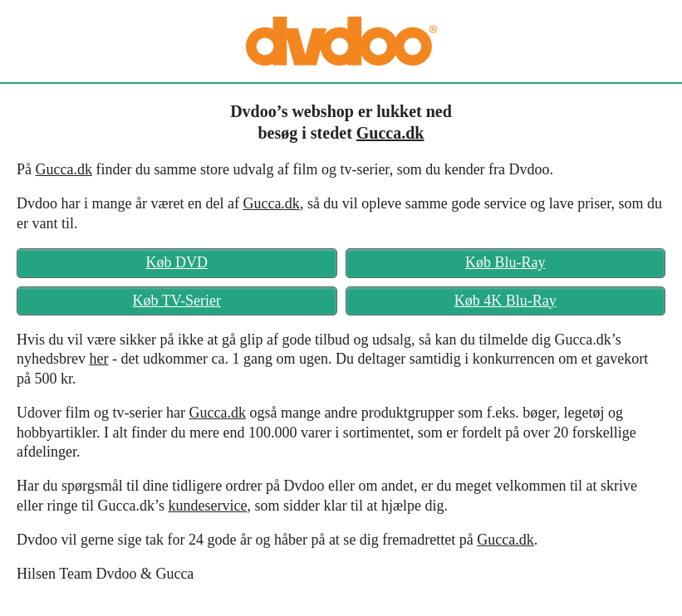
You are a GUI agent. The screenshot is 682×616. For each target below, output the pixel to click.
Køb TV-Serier (177, 301)
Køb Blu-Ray (505, 262)
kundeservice (207, 506)
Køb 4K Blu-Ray (505, 301)
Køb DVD (177, 262)
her (98, 359)
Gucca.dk (390, 133)
